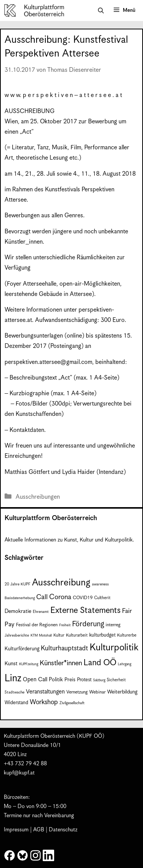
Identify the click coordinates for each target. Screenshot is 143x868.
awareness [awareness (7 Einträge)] (100, 584)
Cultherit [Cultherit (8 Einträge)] (102, 598)
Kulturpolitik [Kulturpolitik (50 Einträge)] (114, 648)
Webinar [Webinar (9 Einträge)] (97, 692)
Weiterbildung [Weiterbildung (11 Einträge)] (122, 692)
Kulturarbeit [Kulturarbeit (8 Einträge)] (77, 635)
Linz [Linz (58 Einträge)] (13, 678)
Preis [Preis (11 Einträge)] (70, 680)
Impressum (16, 830)
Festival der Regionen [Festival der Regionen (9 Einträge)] (37, 625)
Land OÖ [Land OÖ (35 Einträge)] (100, 663)
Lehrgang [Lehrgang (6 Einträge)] (125, 664)
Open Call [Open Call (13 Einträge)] (35, 680)
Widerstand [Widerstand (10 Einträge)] (16, 703)
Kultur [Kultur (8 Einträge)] (59, 635)
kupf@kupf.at (19, 773)
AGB (39, 830)
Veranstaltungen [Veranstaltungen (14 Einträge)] (45, 692)
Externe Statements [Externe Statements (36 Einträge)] (85, 610)
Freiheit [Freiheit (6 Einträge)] (65, 625)
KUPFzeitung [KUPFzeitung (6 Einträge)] (29, 664)
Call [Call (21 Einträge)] (42, 597)
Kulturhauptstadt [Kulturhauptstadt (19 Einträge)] (64, 648)
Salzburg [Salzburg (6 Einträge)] (99, 680)
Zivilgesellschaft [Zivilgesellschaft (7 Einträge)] (72, 703)
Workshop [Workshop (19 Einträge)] (44, 702)
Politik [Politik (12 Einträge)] (56, 680)
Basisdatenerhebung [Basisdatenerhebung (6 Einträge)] (20, 598)
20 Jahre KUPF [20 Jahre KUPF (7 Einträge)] (18, 584)
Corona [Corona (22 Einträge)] (60, 597)
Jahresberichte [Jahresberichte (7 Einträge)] (17, 635)
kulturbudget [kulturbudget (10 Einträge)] (102, 635)
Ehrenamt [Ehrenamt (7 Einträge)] (41, 612)
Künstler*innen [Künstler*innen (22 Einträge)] (61, 663)
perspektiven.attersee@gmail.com (48, 362)
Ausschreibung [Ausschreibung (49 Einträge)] (61, 583)
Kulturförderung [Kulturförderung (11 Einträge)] (22, 649)
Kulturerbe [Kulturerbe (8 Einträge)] (127, 635)
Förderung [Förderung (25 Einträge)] (88, 624)
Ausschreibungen (38, 497)
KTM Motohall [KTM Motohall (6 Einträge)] (41, 636)
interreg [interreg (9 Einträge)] (113, 625)
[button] (101, 11)
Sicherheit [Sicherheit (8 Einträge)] (116, 680)
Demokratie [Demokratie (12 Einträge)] (18, 611)
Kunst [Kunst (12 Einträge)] (11, 664)
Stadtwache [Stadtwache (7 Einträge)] (14, 692)
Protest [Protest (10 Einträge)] (84, 680)
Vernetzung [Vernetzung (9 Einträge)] (77, 692)
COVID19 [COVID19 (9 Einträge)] (83, 598)
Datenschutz (63, 830)
